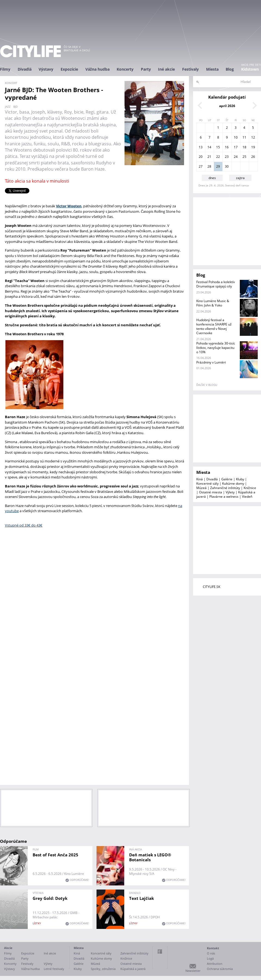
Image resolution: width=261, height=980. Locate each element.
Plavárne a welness (224, 497)
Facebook (160, 951)
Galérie (227, 479)
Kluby (240, 479)
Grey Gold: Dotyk (50, 898)
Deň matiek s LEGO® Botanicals (150, 857)
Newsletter (193, 971)
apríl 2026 (227, 106)
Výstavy (46, 69)
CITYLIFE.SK (212, 587)
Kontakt (213, 948)
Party (146, 69)
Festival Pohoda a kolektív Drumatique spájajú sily (216, 284)
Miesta (212, 69)
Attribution (215, 964)
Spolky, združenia (103, 969)
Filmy (5, 69)
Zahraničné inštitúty (225, 488)
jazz (8, 107)
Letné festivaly (54, 969)
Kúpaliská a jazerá (133, 969)
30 (227, 166)
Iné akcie (166, 69)
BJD (15, 107)
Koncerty (125, 69)
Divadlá (25, 69)
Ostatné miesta (211, 492)
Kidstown (250, 69)
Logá (210, 958)
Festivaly (190, 69)
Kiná (200, 479)
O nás (211, 953)
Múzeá (201, 488)
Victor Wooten (69, 206)
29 (218, 166)
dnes (212, 178)
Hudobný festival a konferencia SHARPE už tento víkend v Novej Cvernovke (214, 326)
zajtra (240, 178)
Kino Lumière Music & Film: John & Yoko (213, 303)
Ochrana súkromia (220, 969)
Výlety (230, 492)
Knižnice (250, 488)
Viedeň (247, 497)
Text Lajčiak (142, 898)
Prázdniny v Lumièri (211, 362)
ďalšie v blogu (207, 385)
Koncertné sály (207, 483)
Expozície (69, 69)
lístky (37, 923)
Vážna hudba (97, 69)
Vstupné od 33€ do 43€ (24, 525)
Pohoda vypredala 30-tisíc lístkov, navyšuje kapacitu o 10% (216, 348)
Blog (230, 69)
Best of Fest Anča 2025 (55, 855)
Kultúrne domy (233, 483)
